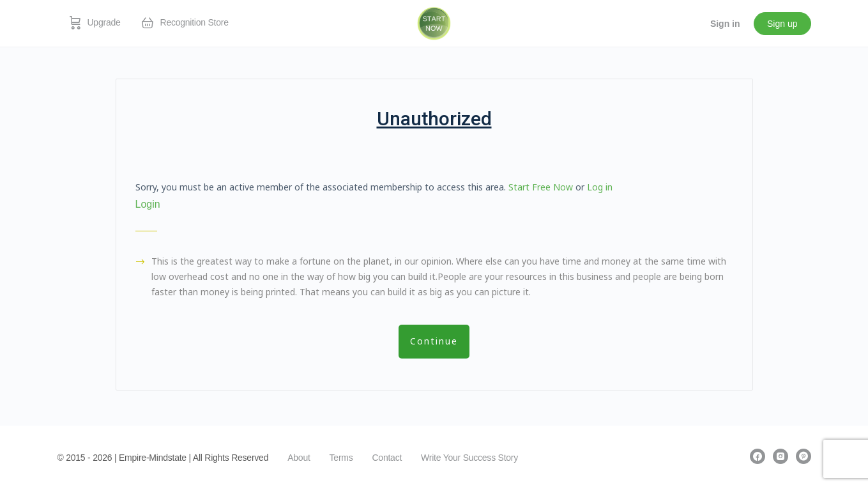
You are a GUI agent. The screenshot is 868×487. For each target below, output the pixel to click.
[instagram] (780, 456)
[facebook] (758, 456)
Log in (600, 187)
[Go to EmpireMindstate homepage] (434, 22)
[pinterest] (803, 456)
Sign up (782, 24)
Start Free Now (541, 187)
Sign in (725, 24)
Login (148, 204)
